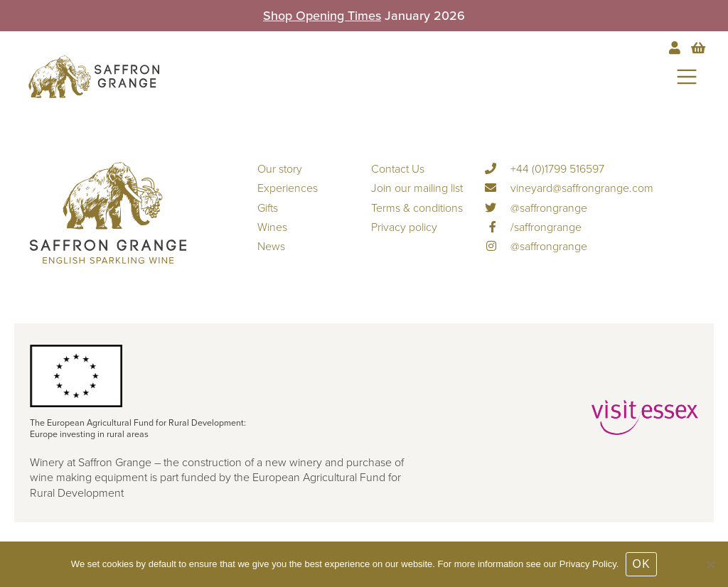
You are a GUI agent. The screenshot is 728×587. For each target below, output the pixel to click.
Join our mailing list (417, 188)
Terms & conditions (417, 208)
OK (641, 564)
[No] (710, 564)
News (271, 247)
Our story (280, 169)
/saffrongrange (533, 227)
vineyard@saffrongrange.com (569, 188)
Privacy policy (404, 227)
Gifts (268, 208)
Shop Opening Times (322, 16)
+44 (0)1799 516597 (545, 169)
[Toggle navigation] (687, 77)
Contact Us (398, 169)
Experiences (288, 188)
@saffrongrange (536, 208)
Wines (272, 227)
